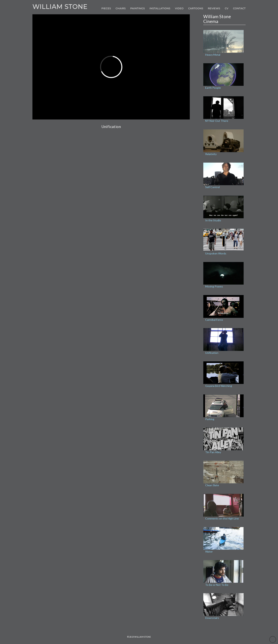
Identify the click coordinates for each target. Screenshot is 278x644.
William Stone (60, 7)
